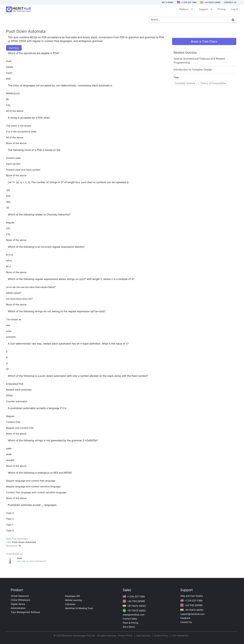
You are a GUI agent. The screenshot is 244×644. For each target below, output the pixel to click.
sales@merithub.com (134, 615)
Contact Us (186, 622)
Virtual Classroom (20, 596)
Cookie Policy (161, 636)
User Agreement (180, 636)
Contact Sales (130, 619)
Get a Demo (168, 2)
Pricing (221, 9)
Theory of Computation (213, 83)
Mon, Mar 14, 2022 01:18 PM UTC (32, 561)
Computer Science (185, 83)
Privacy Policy (126, 636)
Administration (18, 608)
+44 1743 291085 (134, 601)
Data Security (144, 636)
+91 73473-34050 (210, 2)
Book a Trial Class (204, 41)
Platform (186, 10)
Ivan (20, 558)
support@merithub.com (192, 614)
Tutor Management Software (25, 612)
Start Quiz (14, 48)
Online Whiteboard (20, 600)
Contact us (230, 2)
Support (205, 10)
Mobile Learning (74, 600)
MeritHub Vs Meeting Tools (79, 608)
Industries (70, 604)
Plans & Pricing (130, 623)
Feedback (185, 618)
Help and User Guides (192, 596)
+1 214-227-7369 (187, 2)
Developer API (73, 596)
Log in (234, 9)
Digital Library (18, 604)
